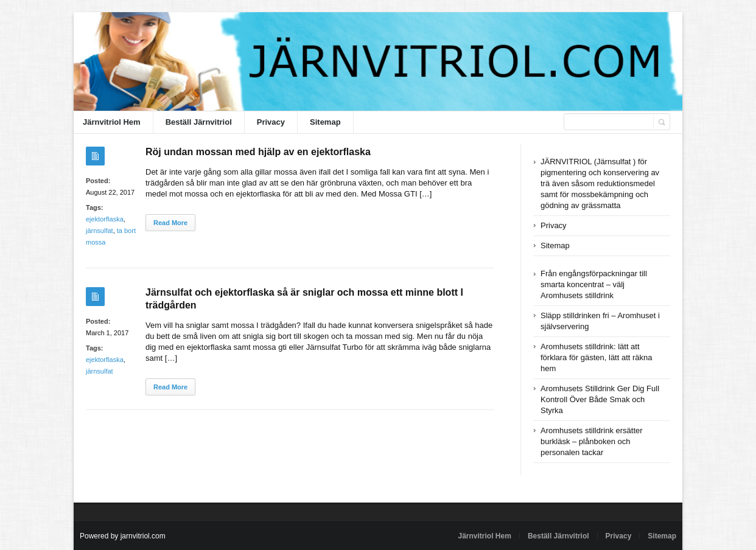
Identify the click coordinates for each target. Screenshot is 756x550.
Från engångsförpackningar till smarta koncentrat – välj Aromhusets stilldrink (594, 284)
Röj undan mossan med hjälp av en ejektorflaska (258, 152)
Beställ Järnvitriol (199, 122)
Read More (170, 223)
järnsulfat (100, 231)
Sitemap (325, 122)
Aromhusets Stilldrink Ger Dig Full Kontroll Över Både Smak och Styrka (600, 399)
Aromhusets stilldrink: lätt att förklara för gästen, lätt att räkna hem (597, 357)
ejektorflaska (105, 219)
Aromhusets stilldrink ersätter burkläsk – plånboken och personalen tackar (592, 441)
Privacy (271, 122)
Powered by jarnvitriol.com (123, 536)
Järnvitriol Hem (112, 122)
